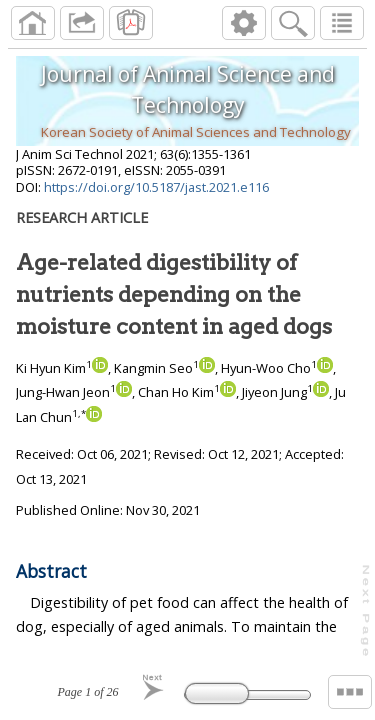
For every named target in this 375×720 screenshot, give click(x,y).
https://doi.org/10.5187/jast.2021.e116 (156, 187)
